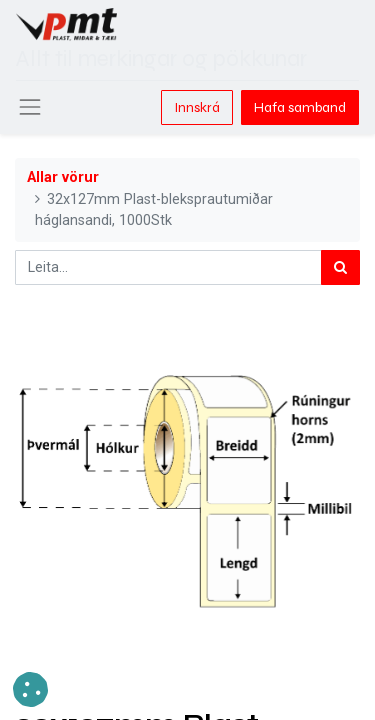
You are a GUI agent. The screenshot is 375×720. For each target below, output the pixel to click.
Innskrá (197, 107)
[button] (30, 689)
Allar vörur (63, 177)
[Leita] (340, 267)
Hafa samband (300, 107)
